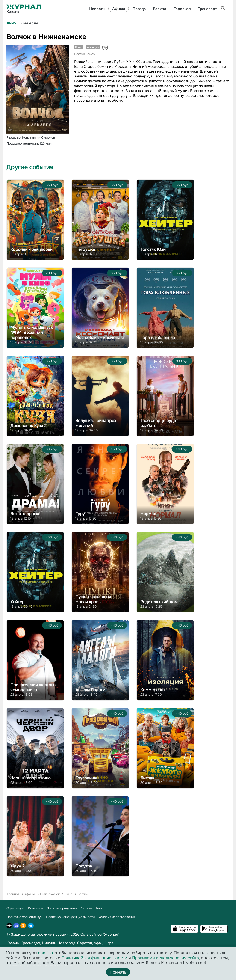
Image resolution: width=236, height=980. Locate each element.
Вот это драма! (25, 514)
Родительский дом (159, 602)
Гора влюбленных (158, 338)
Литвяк (147, 778)
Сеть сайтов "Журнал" (100, 934)
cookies (45, 953)
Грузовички (87, 778)
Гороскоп (182, 9)
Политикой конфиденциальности (94, 958)
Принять (118, 972)
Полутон (84, 866)
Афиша (119, 9)
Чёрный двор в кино (31, 778)
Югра (109, 943)
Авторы (86, 908)
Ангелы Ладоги (90, 690)
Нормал (148, 514)
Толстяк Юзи (153, 249)
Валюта (160, 9)
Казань (13, 943)
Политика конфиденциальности (70, 917)
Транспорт (207, 9)
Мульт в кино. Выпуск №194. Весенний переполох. (32, 333)
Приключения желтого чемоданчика (33, 687)
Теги (99, 908)
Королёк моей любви (31, 249)
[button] (65, 49)
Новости (97, 9)
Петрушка (85, 249)
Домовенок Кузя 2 (28, 426)
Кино (11, 23)
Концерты (29, 23)
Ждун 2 (17, 866)
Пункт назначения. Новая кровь (94, 599)
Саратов (85, 943)
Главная (13, 894)
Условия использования (117, 917)
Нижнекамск (50, 894)
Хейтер (17, 602)
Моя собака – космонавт (100, 338)
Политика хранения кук (24, 917)
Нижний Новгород (59, 943)
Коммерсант (153, 690)
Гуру (80, 514)
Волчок (83, 894)
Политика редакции (62, 908)
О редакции (15, 908)
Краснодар (30, 943)
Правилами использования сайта (165, 958)
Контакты (35, 908)
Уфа (97, 943)
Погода (139, 9)
